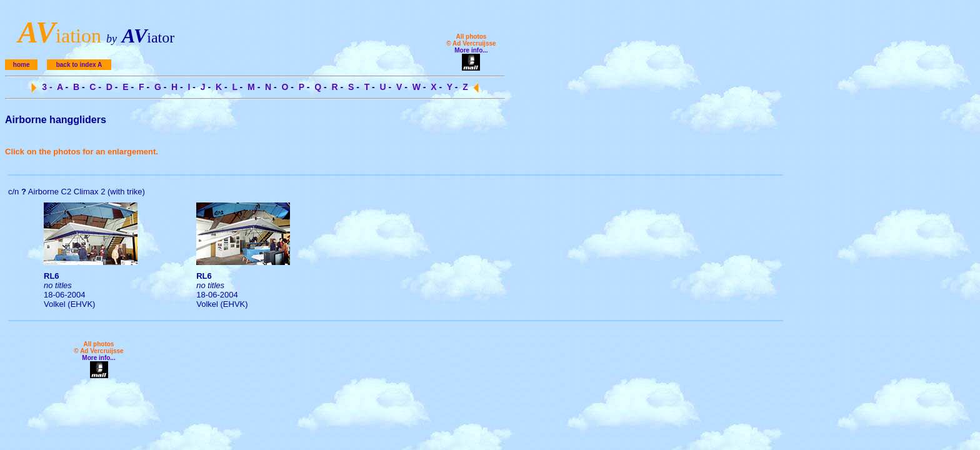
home (22, 65)
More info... (471, 50)
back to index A (79, 65)
